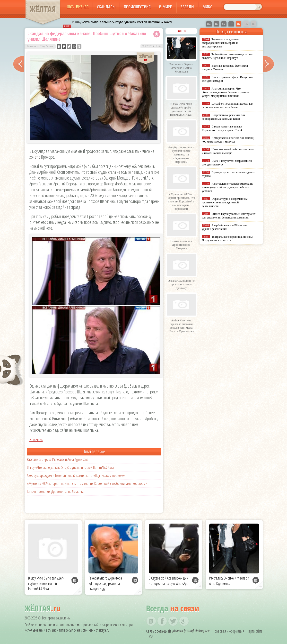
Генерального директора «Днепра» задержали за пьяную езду (105, 583)
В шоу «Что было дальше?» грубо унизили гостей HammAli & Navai (122, 22)
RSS (151, 636)
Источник (36, 439)
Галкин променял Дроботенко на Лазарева (56, 491)
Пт (239, 24)
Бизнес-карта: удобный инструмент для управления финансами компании (229, 216)
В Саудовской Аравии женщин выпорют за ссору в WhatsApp (169, 581)
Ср (224, 24)
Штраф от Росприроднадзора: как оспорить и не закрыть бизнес (228, 105)
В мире (166, 7)
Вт (216, 24)
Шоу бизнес (47, 46)
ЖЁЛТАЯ (43, 9)
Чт (231, 24)
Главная (31, 46)
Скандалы (106, 7)
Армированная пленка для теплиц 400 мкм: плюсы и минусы (228, 140)
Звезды (187, 7)
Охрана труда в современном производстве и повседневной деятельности (225, 202)
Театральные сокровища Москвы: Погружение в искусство (228, 239)
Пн (209, 24)
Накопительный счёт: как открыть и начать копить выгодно (228, 151)
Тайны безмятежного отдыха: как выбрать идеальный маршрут (227, 56)
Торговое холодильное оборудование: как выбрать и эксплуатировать (221, 43)
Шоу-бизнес (78, 7)
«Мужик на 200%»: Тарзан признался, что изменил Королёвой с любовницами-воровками (87, 483)
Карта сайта (255, 631)
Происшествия (137, 7)
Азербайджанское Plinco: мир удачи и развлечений (225, 227)
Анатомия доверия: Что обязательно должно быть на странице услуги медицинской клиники (226, 92)
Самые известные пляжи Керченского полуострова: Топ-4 (222, 128)
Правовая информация (228, 631)
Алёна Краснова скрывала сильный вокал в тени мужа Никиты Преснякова (181, 326)
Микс (207, 7)
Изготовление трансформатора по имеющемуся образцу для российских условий (228, 187)
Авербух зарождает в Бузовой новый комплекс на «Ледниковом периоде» (76, 475)
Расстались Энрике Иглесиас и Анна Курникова (58, 459)
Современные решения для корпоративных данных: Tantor (224, 117)
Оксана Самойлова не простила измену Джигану (181, 284)
